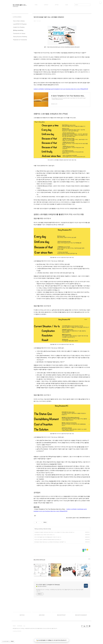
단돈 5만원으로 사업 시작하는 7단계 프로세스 (44, 535)
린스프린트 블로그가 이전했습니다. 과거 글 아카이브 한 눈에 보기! (52, 640)
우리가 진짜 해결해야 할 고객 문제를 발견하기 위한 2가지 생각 (47, 537)
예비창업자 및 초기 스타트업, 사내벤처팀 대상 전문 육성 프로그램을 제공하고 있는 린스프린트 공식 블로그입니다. (60, 590)
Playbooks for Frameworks (20, 40)
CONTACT (46, 5)
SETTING (57, 5)
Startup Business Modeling (20, 37)
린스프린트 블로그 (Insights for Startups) (25, 5)
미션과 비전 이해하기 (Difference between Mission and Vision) (47, 540)
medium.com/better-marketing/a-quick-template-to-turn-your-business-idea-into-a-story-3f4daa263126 (61, 89)
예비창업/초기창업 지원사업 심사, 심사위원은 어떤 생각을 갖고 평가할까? (49, 542)
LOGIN (67, 5)
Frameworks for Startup (19, 33)
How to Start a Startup (19, 21)
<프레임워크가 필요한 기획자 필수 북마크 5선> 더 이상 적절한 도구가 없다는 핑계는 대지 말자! (54, 532)
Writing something (18, 30)
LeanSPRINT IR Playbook (20, 24)
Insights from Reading (19, 27)
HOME (36, 5)
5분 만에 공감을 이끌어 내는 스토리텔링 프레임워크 (49, 17)
